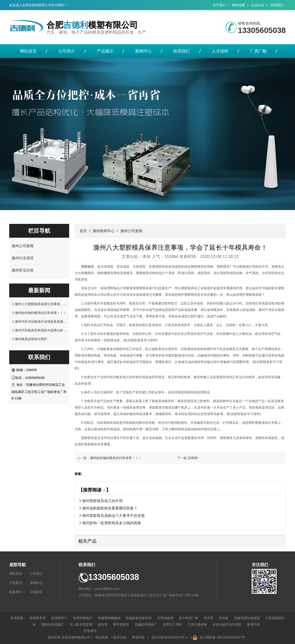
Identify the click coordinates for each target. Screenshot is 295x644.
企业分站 (258, 5)
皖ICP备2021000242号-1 (170, 637)
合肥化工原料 (172, 624)
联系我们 (277, 5)
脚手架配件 (121, 624)
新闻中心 (143, 51)
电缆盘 (224, 618)
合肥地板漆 (165, 618)
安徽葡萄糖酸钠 (109, 618)
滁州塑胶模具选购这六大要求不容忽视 (113, 515)
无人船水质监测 (81, 624)
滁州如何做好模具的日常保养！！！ (41, 313)
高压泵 (209, 618)
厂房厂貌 (258, 51)
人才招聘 (220, 51)
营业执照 (102, 637)
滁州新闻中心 (103, 231)
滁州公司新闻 (23, 246)
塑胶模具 (88, 266)
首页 (83, 231)
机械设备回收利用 (139, 618)
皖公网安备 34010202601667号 (222, 637)
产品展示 (105, 51)
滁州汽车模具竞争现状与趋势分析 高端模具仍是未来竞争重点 (59, 330)
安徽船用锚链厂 (146, 624)
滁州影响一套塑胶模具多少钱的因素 (112, 523)
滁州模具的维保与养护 (31, 339)
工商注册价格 (197, 624)
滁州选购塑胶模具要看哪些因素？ (110, 508)
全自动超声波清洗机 (227, 624)
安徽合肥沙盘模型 (247, 618)
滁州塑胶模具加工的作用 (102, 501)
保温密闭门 (59, 618)
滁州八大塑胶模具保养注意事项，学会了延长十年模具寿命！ (58, 304)
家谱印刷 (254, 624)
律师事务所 (38, 618)
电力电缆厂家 (189, 618)
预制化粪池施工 (53, 624)
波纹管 (103, 624)
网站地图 (239, 5)
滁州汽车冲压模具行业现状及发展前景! (43, 322)
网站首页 (28, 51)
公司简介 (67, 51)
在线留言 (36, 592)
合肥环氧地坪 (83, 618)
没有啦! (193, 458)
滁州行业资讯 (23, 258)
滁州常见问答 (23, 270)
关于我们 (219, 5)
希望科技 (138, 637)
